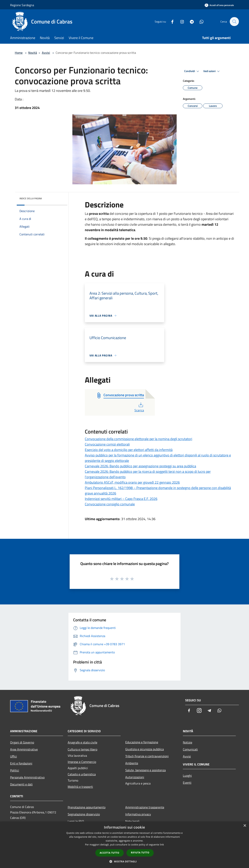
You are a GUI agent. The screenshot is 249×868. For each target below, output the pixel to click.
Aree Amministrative (24, 749)
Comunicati (190, 749)
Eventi (187, 783)
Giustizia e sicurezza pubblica (145, 749)
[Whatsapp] (200, 21)
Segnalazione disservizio (84, 814)
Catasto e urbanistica (82, 774)
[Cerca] (234, 22)
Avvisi (46, 53)
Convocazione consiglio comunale (110, 504)
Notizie (188, 742)
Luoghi (187, 776)
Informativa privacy (138, 814)
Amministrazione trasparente (145, 807)
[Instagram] (180, 21)
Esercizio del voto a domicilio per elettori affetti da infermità (129, 450)
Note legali (132, 821)
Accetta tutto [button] (110, 853)
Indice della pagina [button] (31, 198)
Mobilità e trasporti (80, 787)
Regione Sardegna (22, 5)
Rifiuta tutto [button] (140, 853)
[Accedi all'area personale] (219, 5)
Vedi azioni (212, 71)
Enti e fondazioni (21, 763)
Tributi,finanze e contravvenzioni (147, 756)
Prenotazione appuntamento (87, 807)
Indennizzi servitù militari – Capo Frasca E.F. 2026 (121, 499)
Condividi (192, 71)
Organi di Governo (22, 742)
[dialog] (124, 845)
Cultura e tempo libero (82, 749)
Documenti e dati (21, 784)
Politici (15, 770)
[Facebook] (170, 21)
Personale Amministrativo (27, 777)
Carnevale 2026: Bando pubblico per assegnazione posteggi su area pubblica (140, 466)
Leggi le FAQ (76, 821)
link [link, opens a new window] (162, 845)
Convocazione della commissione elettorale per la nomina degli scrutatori (139, 439)
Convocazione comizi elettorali (107, 444)
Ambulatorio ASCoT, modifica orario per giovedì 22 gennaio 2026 (132, 482)
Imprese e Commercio (82, 762)
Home (19, 53)
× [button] (245, 826)
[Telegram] (190, 21)
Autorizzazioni (135, 777)
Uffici (14, 756)
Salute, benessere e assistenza (146, 770)
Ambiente (132, 763)
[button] (124, 861)
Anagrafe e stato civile (82, 742)
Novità (33, 53)
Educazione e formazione (142, 742)
